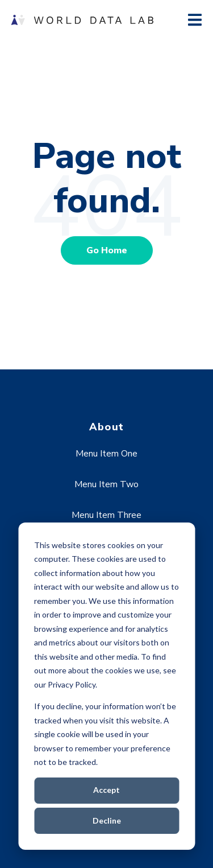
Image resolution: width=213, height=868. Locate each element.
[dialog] (106, 686)
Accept (106, 790)
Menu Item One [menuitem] (106, 454)
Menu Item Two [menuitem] (106, 484)
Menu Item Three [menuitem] (106, 515)
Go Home (107, 250)
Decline (107, 820)
